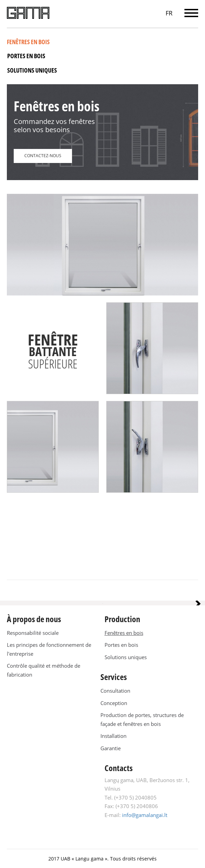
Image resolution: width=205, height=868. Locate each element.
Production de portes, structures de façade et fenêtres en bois (142, 719)
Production (122, 619)
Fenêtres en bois (28, 42)
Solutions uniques (32, 70)
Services (114, 677)
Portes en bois (26, 56)
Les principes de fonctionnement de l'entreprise (49, 649)
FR (169, 13)
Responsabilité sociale (33, 633)
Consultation (115, 691)
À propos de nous (34, 619)
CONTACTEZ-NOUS (43, 156)
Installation (113, 736)
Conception (114, 703)
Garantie (111, 748)
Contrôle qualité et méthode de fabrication (44, 670)
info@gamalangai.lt (145, 815)
